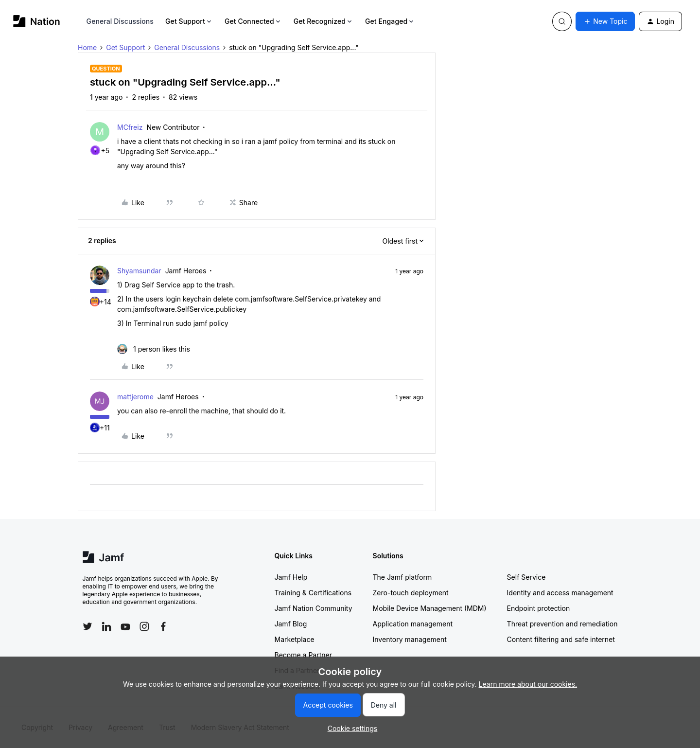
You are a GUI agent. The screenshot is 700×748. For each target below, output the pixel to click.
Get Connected (253, 21)
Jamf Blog (291, 624)
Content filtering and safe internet (561, 639)
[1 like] (154, 349)
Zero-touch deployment (411, 593)
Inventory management (410, 639)
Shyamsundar (139, 271)
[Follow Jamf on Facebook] (163, 626)
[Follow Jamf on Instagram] (144, 626)
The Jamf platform (402, 577)
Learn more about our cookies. (528, 684)
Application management (413, 624)
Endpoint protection (539, 608)
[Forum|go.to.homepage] (37, 21)
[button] (605, 21)
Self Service (526, 577)
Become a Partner (303, 655)
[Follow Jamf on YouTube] (125, 626)
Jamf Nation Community (314, 608)
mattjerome (135, 397)
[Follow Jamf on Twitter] (87, 626)
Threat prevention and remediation (562, 624)
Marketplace (295, 639)
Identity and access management (560, 593)
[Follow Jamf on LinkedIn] (106, 626)
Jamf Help (291, 577)
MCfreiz (130, 127)
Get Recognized (324, 21)
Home (87, 47)
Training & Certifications (313, 593)
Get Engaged (390, 21)
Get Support (189, 21)
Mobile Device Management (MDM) (430, 608)
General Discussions (120, 21)
